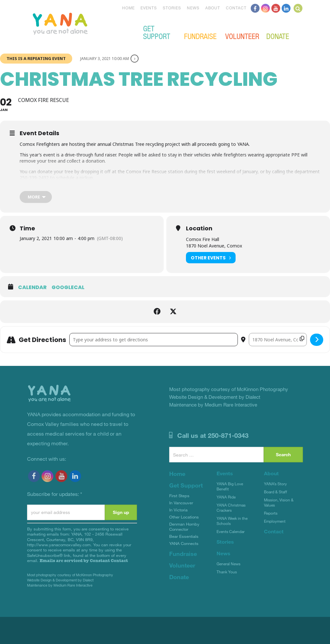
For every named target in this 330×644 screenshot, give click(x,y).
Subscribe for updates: (55, 494)
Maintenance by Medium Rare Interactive (60, 585)
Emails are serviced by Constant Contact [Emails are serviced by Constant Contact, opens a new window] (84, 561)
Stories (172, 8)
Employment (275, 521)
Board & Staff (276, 492)
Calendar (32, 287)
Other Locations (184, 517)
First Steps (179, 496)
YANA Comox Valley (82, 23)
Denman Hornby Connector (184, 527)
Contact (236, 8)
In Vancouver (181, 503)
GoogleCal (68, 287)
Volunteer (242, 36)
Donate (278, 36)
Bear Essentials (184, 536)
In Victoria (178, 510)
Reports (271, 513)
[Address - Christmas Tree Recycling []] (154, 340)
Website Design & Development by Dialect (60, 580)
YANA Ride (226, 497)
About (213, 8)
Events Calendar (231, 531)
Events (149, 8)
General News (228, 564)
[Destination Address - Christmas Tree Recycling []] (278, 340)
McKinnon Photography (95, 575)
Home (128, 8)
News (193, 8)
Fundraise (200, 36)
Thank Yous (227, 572)
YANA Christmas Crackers (231, 508)
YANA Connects (184, 543)
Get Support (157, 32)
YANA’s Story (275, 484)
